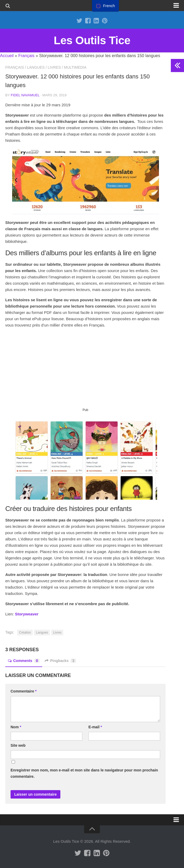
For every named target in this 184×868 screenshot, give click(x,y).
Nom (16, 727)
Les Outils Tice (92, 40)
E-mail (95, 727)
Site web (18, 745)
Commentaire (24, 691)
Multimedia (75, 67)
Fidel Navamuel (25, 95)
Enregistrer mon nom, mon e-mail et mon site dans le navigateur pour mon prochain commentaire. (84, 773)
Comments (24, 661)
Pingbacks (60, 661)
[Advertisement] (85, 370)
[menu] (105, 6)
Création (25, 633)
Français (26, 56)
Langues (36, 67)
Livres (54, 67)
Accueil (7, 56)
